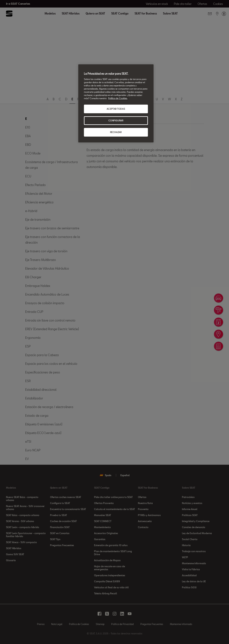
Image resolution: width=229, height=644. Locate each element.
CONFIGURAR (116, 121)
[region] (116, 103)
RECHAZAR (116, 132)
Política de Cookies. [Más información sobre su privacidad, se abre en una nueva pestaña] (118, 98)
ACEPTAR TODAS (116, 109)
